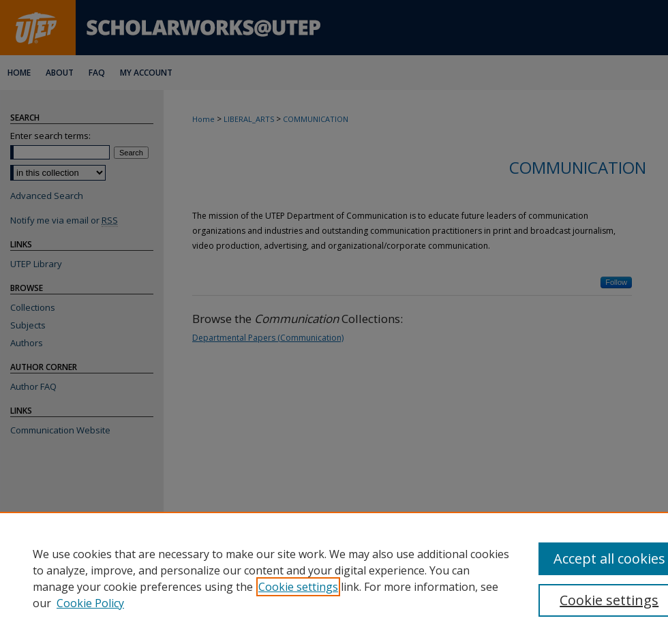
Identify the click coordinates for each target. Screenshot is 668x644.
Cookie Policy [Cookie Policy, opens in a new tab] (90, 603)
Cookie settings (298, 587)
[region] (334, 578)
